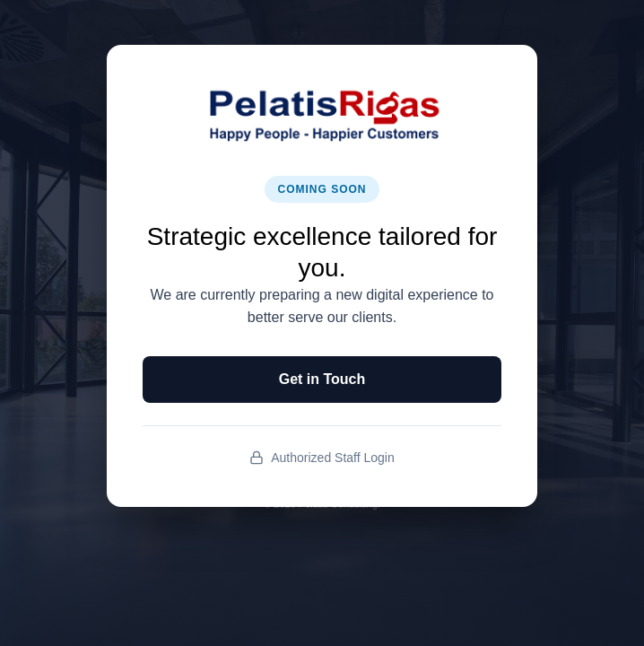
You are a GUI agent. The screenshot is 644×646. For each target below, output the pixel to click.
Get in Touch (322, 379)
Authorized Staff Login (322, 458)
